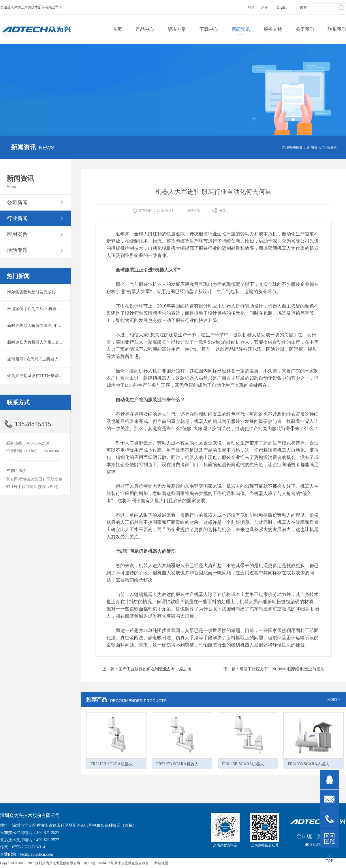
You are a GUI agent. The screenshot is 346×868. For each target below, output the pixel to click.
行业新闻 (330, 147)
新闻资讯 (314, 147)
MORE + (334, 700)
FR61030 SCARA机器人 (309, 764)
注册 (264, 8)
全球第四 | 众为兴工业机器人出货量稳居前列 (47, 359)
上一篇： (147, 669)
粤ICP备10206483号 (99, 863)
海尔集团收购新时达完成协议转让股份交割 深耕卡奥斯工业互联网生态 (70, 292)
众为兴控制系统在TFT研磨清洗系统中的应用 (47, 376)
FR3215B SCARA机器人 (112, 764)
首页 (117, 29)
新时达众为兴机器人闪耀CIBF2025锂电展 (44, 342)
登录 (251, 8)
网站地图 (160, 863)
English (282, 8)
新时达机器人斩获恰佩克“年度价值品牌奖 (44, 326)
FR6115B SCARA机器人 (243, 764)
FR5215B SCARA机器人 (177, 764)
